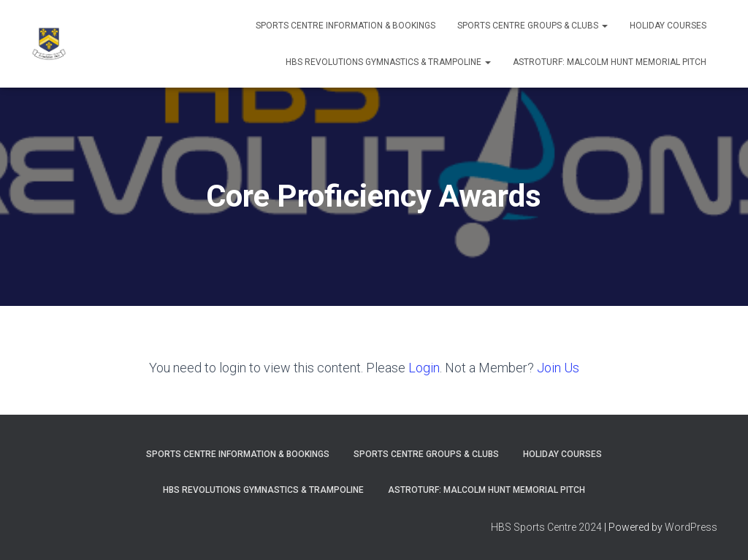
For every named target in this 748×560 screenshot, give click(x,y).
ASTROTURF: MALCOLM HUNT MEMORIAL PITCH (610, 62)
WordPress (691, 527)
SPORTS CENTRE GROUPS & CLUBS (533, 26)
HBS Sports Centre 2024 (546, 527)
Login (424, 368)
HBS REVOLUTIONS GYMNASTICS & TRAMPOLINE (388, 62)
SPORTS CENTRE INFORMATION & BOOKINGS (346, 26)
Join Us (558, 368)
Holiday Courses (668, 26)
